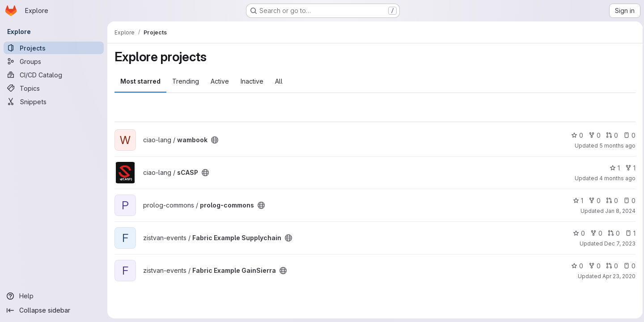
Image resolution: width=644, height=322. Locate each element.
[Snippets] (54, 102)
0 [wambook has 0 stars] (575, 135)
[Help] (54, 296)
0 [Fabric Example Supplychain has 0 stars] (577, 233)
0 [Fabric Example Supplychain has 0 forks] (594, 233)
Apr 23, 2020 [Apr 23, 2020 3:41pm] (617, 276)
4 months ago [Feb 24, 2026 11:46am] (615, 178)
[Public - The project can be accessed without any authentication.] (215, 140)
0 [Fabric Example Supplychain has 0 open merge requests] (612, 233)
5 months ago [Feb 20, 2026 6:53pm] (615, 146)
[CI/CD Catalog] (54, 75)
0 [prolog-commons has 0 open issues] (627, 201)
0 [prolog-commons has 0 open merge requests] (610, 201)
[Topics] (54, 88)
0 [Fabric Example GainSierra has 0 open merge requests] (610, 266)
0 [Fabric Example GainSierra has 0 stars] (575, 266)
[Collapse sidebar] (54, 310)
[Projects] (54, 48)
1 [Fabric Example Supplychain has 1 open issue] (628, 233)
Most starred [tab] (140, 81)
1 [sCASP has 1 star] (612, 168)
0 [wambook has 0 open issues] (627, 135)
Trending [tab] (186, 81)
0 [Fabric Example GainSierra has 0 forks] (592, 266)
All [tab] (279, 81)
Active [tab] (220, 81)
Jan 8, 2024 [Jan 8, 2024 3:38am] (618, 211)
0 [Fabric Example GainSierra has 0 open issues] (627, 266)
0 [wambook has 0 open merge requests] (610, 135)
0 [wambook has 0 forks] (592, 135)
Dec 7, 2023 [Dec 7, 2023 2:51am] (618, 244)
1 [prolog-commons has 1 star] (576, 201)
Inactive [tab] (252, 81)
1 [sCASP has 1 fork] (628, 168)
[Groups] (54, 61)
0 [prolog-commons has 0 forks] (592, 201)
